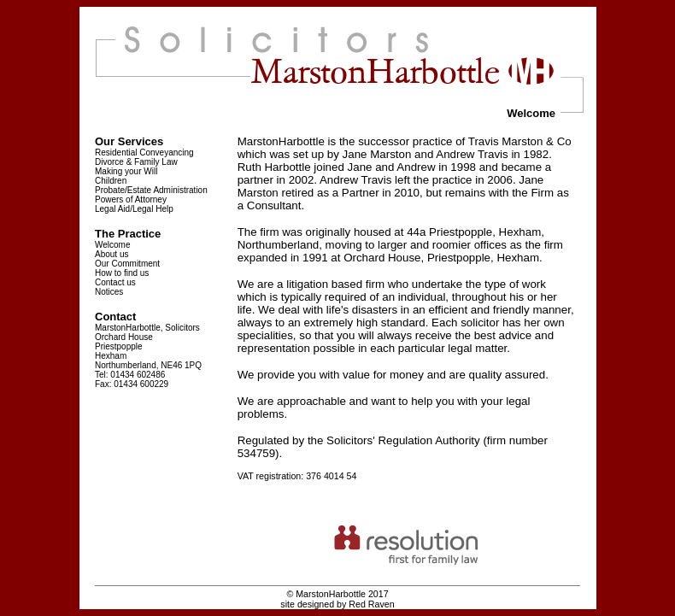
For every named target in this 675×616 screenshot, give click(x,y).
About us (112, 254)
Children (111, 181)
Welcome (113, 245)
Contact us (115, 282)
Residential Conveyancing (144, 153)
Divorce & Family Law (136, 162)
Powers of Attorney (131, 199)
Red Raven (371, 604)
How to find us (122, 273)
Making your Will (126, 171)
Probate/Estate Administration (151, 190)
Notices (109, 292)
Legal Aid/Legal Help (134, 209)
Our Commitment (127, 264)
